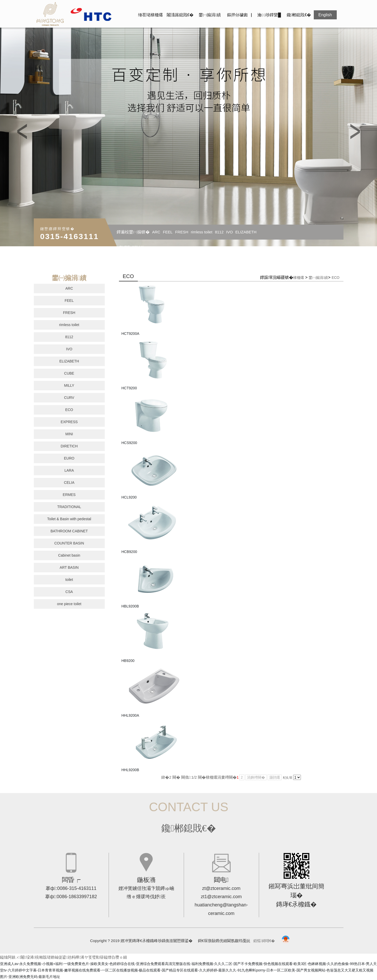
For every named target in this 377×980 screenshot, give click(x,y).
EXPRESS (69, 422)
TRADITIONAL (69, 507)
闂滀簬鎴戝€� (180, 15)
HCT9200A (130, 334)
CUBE (125, 247)
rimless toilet (202, 232)
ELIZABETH (246, 232)
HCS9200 (129, 443)
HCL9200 (129, 497)
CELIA (69, 483)
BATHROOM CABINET (69, 531)
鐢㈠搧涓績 (210, 15)
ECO (69, 410)
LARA (69, 470)
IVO (229, 232)
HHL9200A (130, 715)
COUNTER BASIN (69, 543)
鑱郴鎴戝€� (299, 15)
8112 (219, 232)
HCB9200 (129, 552)
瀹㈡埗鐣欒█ (269, 15)
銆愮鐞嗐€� (264, 941)
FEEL (168, 232)
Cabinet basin (69, 555)
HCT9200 (129, 388)
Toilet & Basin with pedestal (69, 519)
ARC (156, 232)
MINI (69, 434)
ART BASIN (69, 567)
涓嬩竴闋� (256, 777)
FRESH (182, 232)
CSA (69, 592)
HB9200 (128, 661)
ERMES (69, 495)
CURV (69, 398)
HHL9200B (130, 770)
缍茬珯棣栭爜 (150, 15)
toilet (69, 580)
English (325, 15)
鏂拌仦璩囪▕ (239, 15)
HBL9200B (130, 606)
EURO (69, 458)
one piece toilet (69, 604)
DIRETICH (69, 446)
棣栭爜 (299, 278)
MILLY (138, 247)
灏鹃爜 (275, 777)
